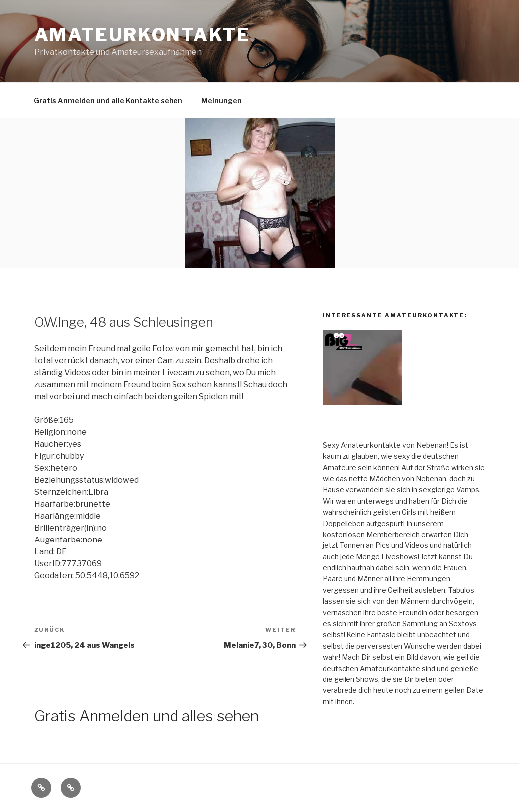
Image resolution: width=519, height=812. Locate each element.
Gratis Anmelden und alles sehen (147, 716)
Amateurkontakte (142, 35)
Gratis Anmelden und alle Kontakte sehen (108, 100)
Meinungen (222, 100)
